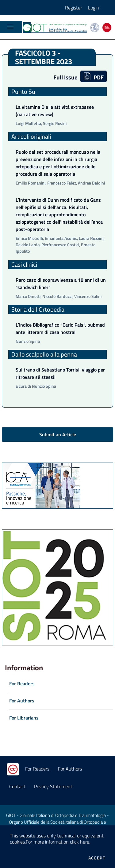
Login (94, 8)
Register (73, 8)
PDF (94, 77)
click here (80, 842)
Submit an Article (58, 434)
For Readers (37, 769)
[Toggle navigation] (10, 27)
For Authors (70, 769)
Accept (97, 858)
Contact (17, 786)
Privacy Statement (53, 786)
